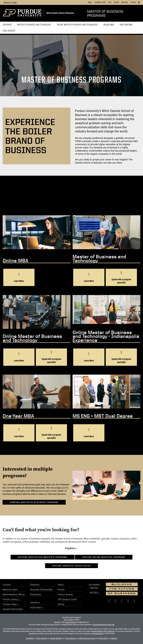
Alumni (116, 2)
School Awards (65, 594)
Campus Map (9, 604)
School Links (11, 2)
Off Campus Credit (67, 599)
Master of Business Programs (105, 13)
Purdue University (71, 622)
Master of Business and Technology (34, 25)
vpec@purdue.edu (98, 634)
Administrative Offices (14, 594)
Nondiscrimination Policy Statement (103, 631)
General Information (13, 609)
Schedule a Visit (100, 2)
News (61, 585)
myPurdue (35, 607)
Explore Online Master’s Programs (104, 557)
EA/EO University (42, 638)
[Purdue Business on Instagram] (122, 601)
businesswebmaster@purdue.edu (104, 625)
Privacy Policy (103, 638)
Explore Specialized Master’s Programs (43, 557)
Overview (7, 25)
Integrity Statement (56, 638)
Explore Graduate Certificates (71, 566)
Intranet (34, 602)
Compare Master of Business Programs (34, 502)
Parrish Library (10, 599)
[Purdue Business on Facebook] (109, 601)
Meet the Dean (10, 589)
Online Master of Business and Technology (77, 25)
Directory (125, 2)
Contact (133, 2)
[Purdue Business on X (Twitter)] (116, 601)
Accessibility (30, 638)
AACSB (93, 593)
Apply (90, 2)
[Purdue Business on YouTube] (134, 601)
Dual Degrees (9, 31)
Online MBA (109, 25)
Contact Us (114, 638)
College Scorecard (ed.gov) (87, 638)
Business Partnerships (41, 589)
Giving (61, 604)
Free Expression (70, 638)
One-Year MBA (126, 25)
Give (110, 2)
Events (61, 589)
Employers (35, 594)
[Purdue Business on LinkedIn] (128, 601)
